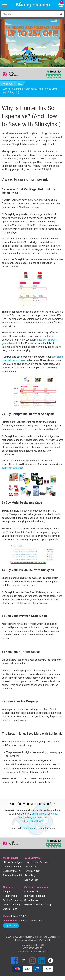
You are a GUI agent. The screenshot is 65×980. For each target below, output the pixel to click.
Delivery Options (33, 892)
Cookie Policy (10, 909)
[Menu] (4, 5)
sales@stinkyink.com (36, 817)
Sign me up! (11, 926)
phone (54, 814)
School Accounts (33, 900)
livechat (43, 814)
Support (8, 84)
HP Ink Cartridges (12, 862)
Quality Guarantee (12, 900)
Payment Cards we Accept (38, 905)
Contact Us (31, 867)
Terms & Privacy (12, 905)
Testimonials (10, 896)
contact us (27, 828)
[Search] (29, 14)
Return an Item (33, 871)
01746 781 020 (35, 821)
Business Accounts (35, 896)
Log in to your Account (37, 862)
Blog (20, 84)
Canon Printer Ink (12, 867)
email (35, 814)
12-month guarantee (13, 468)
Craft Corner (31, 880)
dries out (42, 340)
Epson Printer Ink (12, 871)
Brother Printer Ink (13, 875)
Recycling (30, 875)
